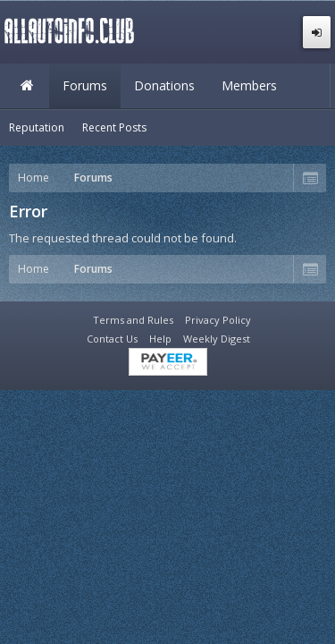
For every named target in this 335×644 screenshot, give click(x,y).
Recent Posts (114, 127)
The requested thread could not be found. (123, 238)
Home (27, 86)
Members (249, 85)
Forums (85, 85)
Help (160, 339)
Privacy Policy (218, 320)
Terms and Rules (133, 320)
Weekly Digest (217, 339)
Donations (164, 85)
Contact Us (112, 339)
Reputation (37, 127)
